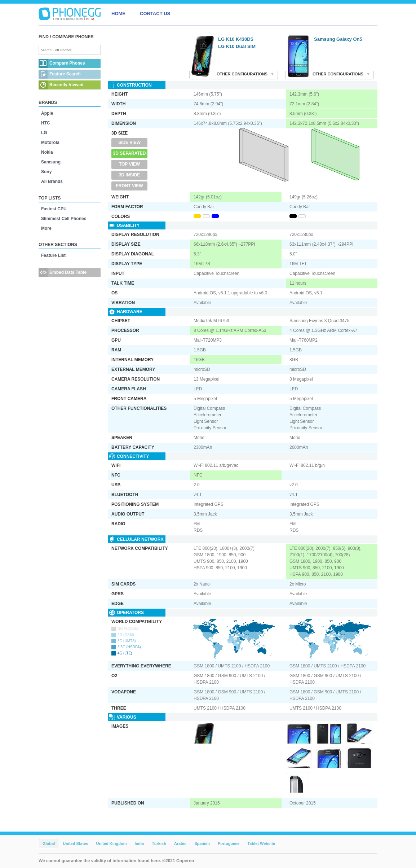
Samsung (51, 162)
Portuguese (229, 843)
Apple (47, 113)
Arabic (180, 843)
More (46, 228)
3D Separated (130, 153)
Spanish (202, 843)
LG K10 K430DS (236, 39)
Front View (129, 186)
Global (49, 843)
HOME (118, 14)
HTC (46, 123)
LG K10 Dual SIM (237, 46)
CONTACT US (155, 14)
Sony (46, 172)
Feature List (53, 255)
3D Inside (130, 175)
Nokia (47, 152)
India (139, 843)
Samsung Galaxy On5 (338, 39)
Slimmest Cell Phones (64, 219)
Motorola (50, 143)
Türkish (159, 843)
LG (44, 133)
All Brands (52, 181)
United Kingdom (112, 843)
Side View (129, 143)
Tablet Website (261, 843)
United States (75, 843)
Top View (129, 164)
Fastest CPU (54, 209)
